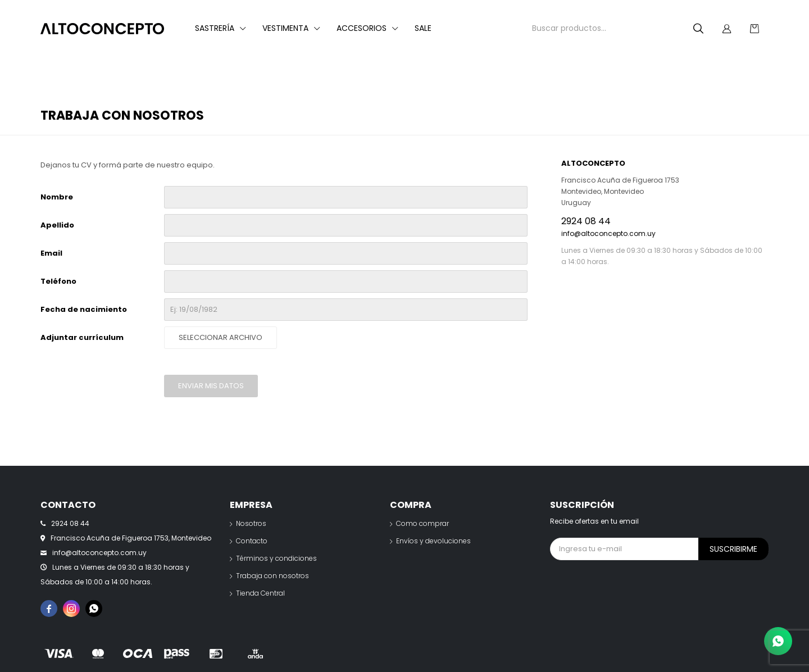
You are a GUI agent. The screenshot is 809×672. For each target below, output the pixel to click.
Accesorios (362, 28)
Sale (423, 28)
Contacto (252, 541)
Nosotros (251, 523)
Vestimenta (285, 28)
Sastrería (215, 28)
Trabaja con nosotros (272, 576)
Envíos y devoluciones (433, 541)
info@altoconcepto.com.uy (608, 233)
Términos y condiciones (276, 558)
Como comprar (422, 523)
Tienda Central (260, 593)
